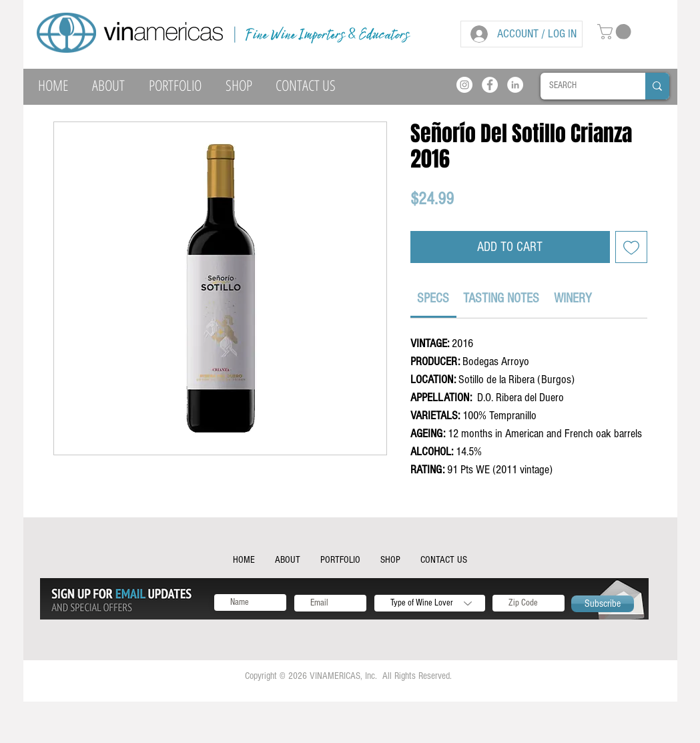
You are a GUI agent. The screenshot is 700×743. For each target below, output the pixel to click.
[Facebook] (490, 85)
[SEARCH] (583, 86)
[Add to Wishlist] (631, 247)
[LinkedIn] (515, 85)
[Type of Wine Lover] (430, 603)
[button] (616, 32)
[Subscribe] (603, 604)
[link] (433, 298)
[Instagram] (464, 85)
